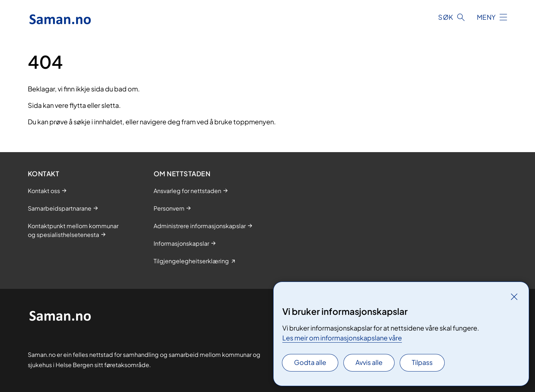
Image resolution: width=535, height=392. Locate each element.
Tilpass (422, 362)
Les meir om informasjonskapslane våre (342, 338)
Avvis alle (369, 362)
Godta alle (310, 362)
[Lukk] (514, 297)
